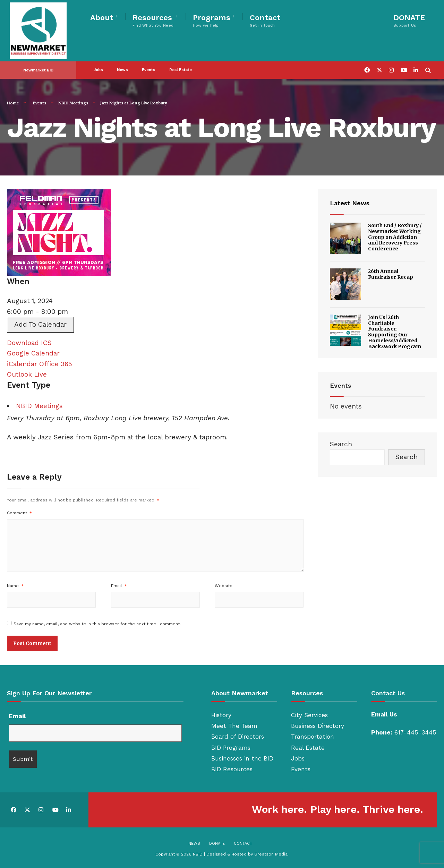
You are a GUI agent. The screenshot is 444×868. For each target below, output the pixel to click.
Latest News (350, 203)
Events (149, 64)
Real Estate (181, 64)
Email (119, 586)
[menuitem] (108, 16)
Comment (19, 513)
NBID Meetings (73, 103)
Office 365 (56, 364)
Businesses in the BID (242, 758)
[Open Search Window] (427, 64)
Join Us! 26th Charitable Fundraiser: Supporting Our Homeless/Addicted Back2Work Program (395, 332)
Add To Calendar (40, 324)
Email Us (384, 714)
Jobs (98, 64)
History (221, 715)
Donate (217, 844)
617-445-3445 (415, 732)
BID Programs (231, 748)
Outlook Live (27, 374)
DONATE (409, 20)
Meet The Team (234, 726)
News (122, 64)
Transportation (313, 737)
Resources (153, 20)
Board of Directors (238, 737)
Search (341, 444)
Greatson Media (271, 854)
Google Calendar (33, 353)
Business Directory (318, 726)
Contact (265, 20)
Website (224, 586)
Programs (212, 20)
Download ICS (29, 343)
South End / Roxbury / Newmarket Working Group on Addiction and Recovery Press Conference (395, 237)
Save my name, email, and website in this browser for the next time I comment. (97, 624)
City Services (309, 715)
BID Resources (232, 769)
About (102, 18)
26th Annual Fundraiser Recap (391, 274)
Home (13, 103)
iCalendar (22, 364)
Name (15, 586)
